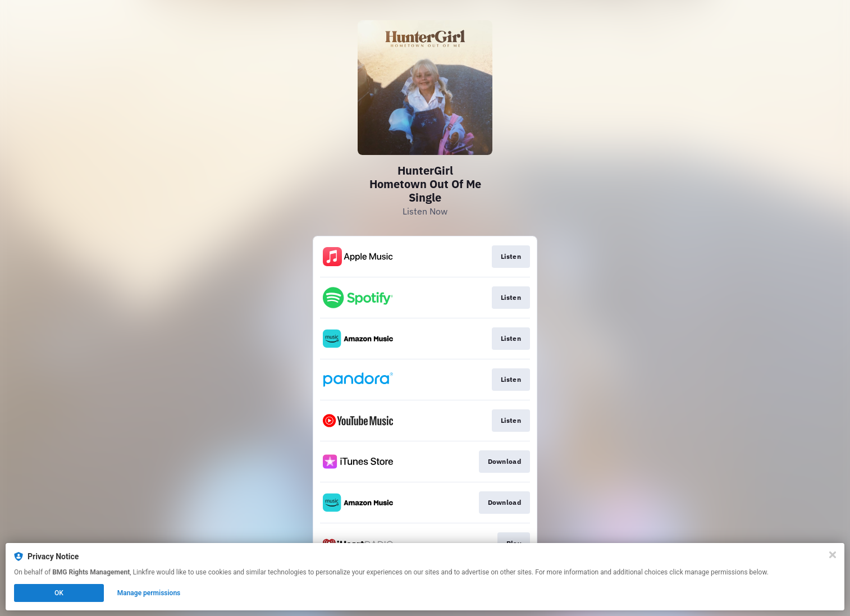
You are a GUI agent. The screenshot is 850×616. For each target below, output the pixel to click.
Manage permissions (149, 593)
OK (59, 593)
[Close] (833, 555)
